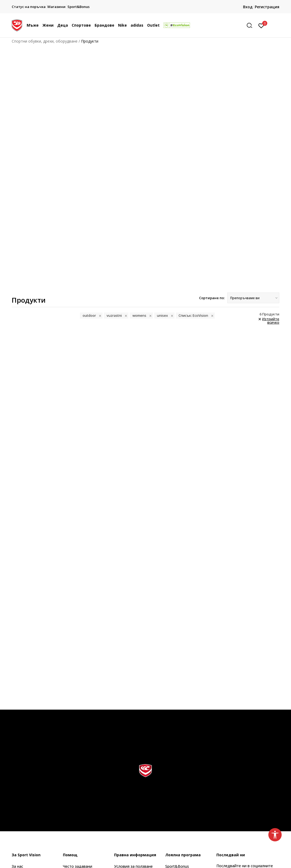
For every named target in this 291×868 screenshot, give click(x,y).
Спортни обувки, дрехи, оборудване (45, 41)
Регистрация (267, 7)
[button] (251, 25)
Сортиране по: (212, 298)
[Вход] (261, 25)
